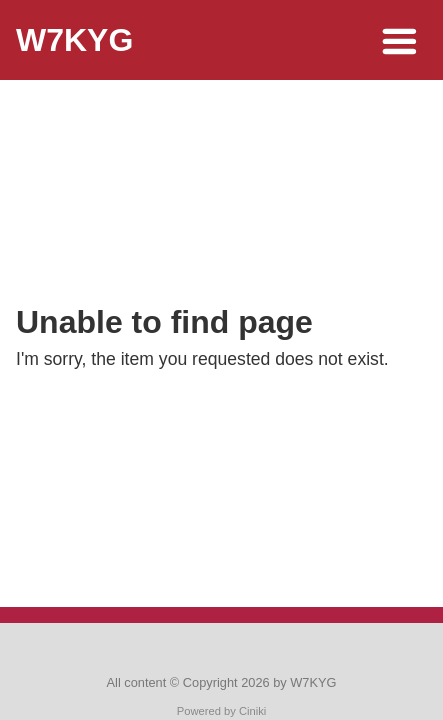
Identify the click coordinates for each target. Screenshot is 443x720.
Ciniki (252, 711)
